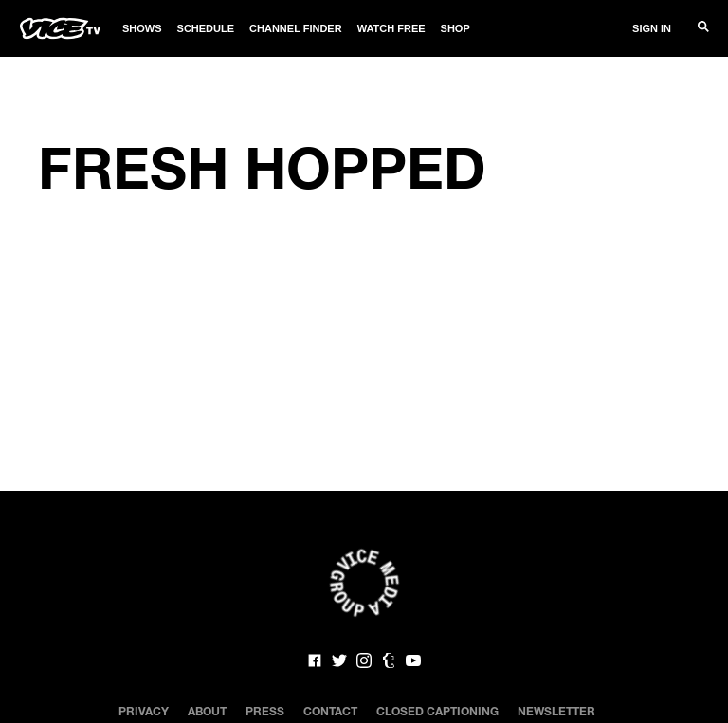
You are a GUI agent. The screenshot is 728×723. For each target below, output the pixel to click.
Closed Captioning (437, 711)
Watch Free (391, 28)
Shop (455, 28)
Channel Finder (296, 28)
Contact (330, 711)
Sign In (652, 28)
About (207, 711)
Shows (142, 28)
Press (265, 711)
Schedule (206, 28)
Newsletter (556, 711)
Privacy (144, 711)
